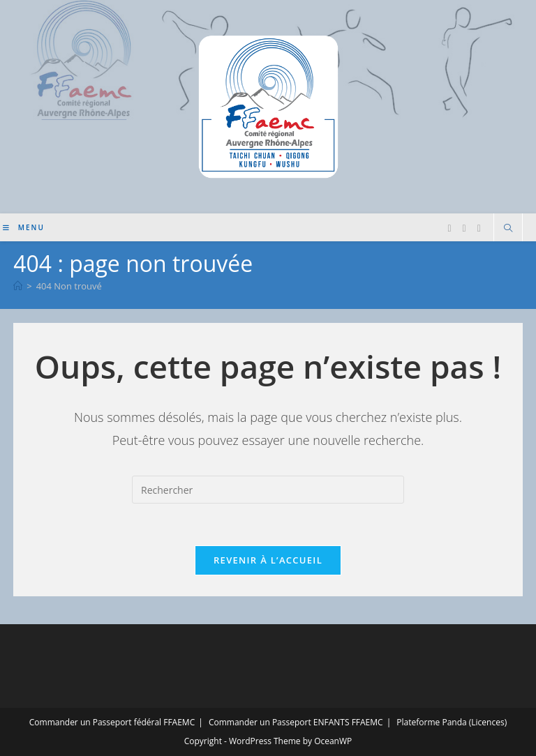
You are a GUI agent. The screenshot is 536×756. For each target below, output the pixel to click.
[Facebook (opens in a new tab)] (449, 228)
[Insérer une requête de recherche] (268, 490)
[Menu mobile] (24, 227)
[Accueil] (18, 286)
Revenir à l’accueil (268, 560)
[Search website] (508, 229)
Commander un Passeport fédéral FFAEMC (112, 722)
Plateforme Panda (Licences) (452, 722)
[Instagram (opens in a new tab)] (464, 228)
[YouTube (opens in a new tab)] (479, 228)
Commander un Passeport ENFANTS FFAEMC (296, 722)
